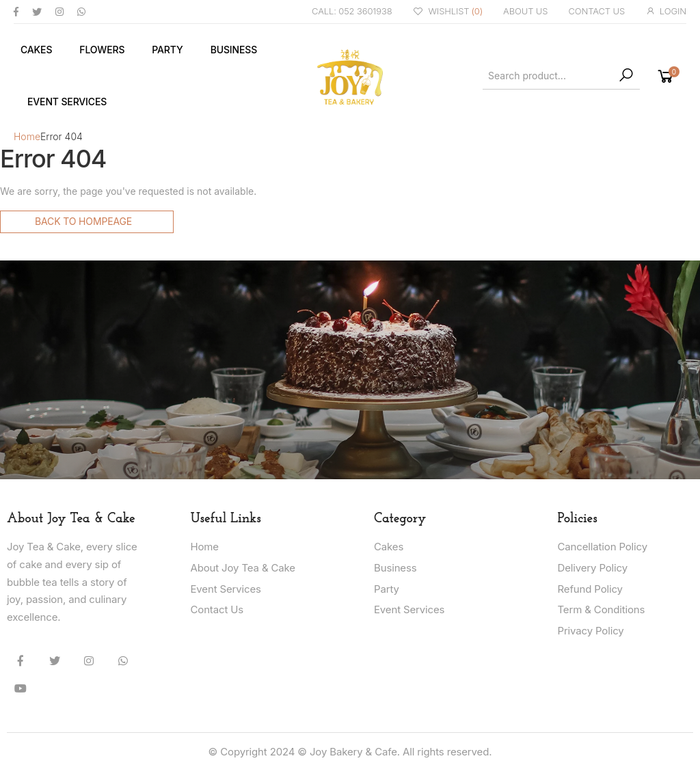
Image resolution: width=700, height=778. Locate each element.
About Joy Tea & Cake (243, 568)
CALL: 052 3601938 (352, 11)
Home (27, 136)
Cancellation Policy (603, 547)
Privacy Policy (591, 631)
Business (234, 50)
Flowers (102, 50)
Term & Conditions (602, 609)
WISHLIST (448, 12)
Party (167, 50)
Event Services (67, 102)
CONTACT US (596, 11)
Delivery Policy (593, 568)
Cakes (36, 50)
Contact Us (217, 609)
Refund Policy (590, 589)
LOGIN (666, 11)
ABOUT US (525, 11)
